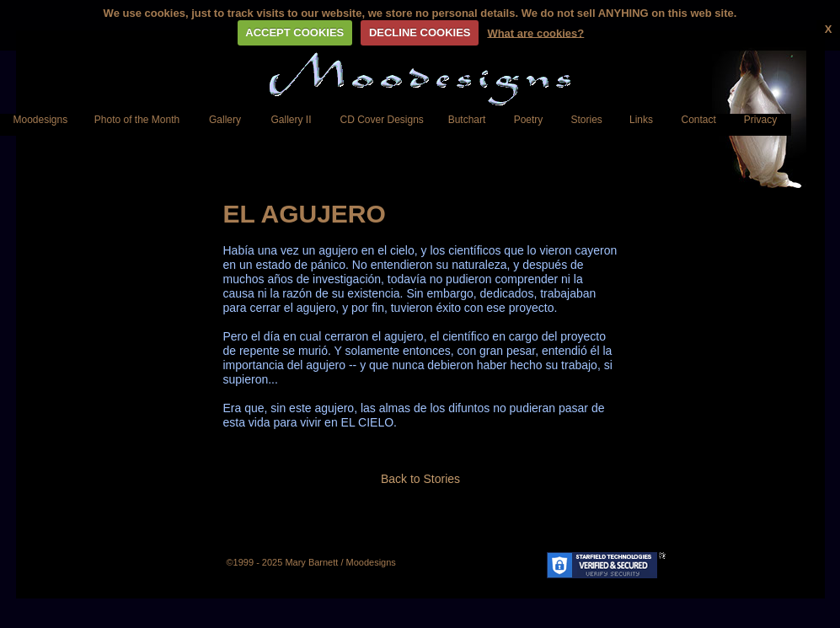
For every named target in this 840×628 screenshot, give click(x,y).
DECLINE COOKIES (420, 32)
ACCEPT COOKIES (294, 32)
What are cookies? (535, 32)
